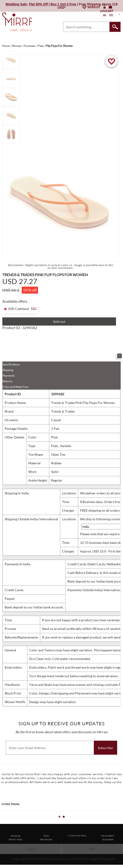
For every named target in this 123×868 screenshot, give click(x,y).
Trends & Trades (63, 411)
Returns (7, 381)
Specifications (11, 364)
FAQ (92, 849)
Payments (9, 376)
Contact (31, 849)
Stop (121, 822)
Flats (55, 446)
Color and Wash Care (16, 387)
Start (117, 822)
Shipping (8, 370)
